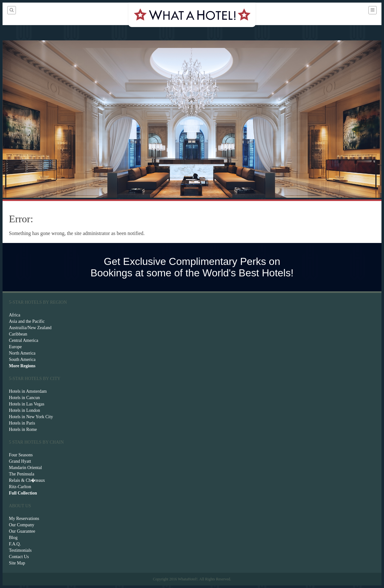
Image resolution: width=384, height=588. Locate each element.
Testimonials (20, 550)
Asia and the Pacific (27, 321)
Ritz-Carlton (20, 487)
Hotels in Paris (22, 423)
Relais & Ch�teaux (27, 480)
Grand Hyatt (20, 461)
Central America (24, 340)
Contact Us (19, 557)
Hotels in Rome (23, 429)
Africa (15, 315)
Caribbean (18, 334)
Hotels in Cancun (24, 398)
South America (22, 360)
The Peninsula (22, 474)
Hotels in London (24, 410)
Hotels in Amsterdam (28, 391)
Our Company (22, 525)
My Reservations (24, 519)
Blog (13, 538)
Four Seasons (21, 455)
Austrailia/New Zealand (30, 328)
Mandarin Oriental (25, 468)
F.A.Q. (15, 544)
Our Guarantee (22, 531)
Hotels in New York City (31, 417)
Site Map (17, 563)
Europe (15, 347)
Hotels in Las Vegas (27, 404)
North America (22, 353)
